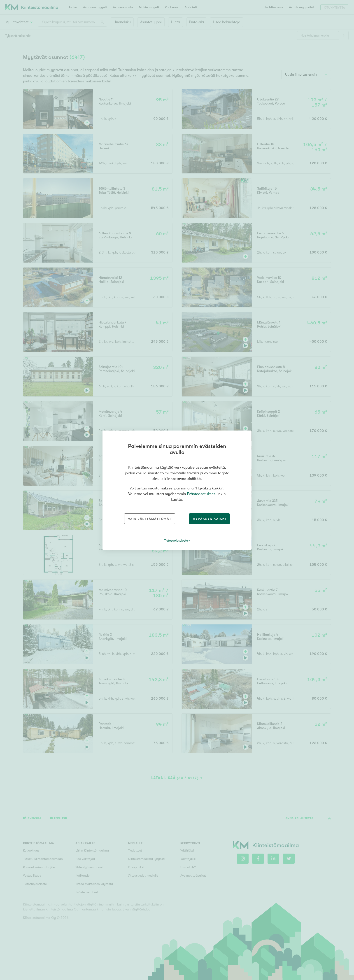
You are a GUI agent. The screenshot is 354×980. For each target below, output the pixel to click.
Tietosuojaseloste (176, 540)
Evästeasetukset (201, 494)
